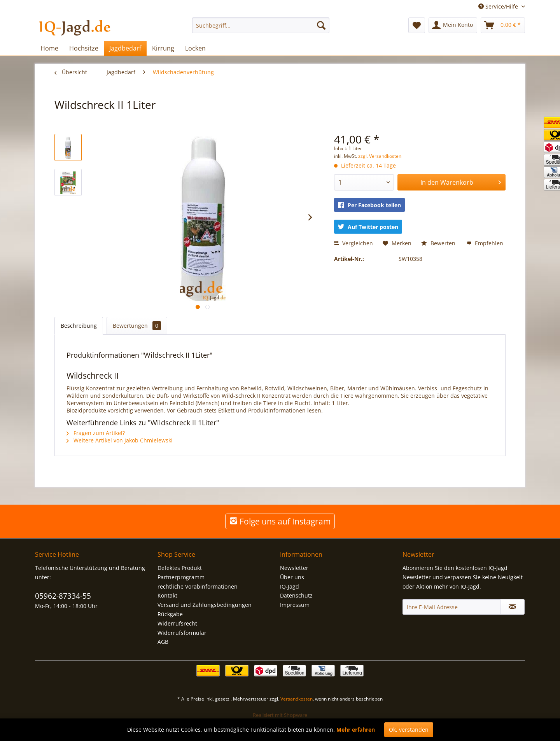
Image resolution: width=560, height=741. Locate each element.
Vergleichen (353, 243)
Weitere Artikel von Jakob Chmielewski (120, 440)
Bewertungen (137, 326)
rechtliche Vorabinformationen (198, 586)
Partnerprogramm (181, 577)
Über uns (292, 577)
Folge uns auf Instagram (280, 521)
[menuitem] (261, 25)
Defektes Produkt (180, 568)
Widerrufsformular (182, 633)
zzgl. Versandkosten (380, 156)
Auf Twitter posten (368, 227)
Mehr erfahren (356, 730)
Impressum (295, 605)
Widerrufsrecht (177, 623)
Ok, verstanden (409, 730)
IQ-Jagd (290, 586)
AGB (163, 642)
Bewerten (439, 243)
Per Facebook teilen (369, 205)
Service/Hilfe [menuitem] (499, 6)
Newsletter (294, 568)
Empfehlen (485, 243)
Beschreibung (79, 326)
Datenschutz (296, 595)
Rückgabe (170, 614)
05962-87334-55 (63, 596)
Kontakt (167, 595)
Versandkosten (297, 699)
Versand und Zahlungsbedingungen (205, 605)
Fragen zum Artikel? (96, 433)
